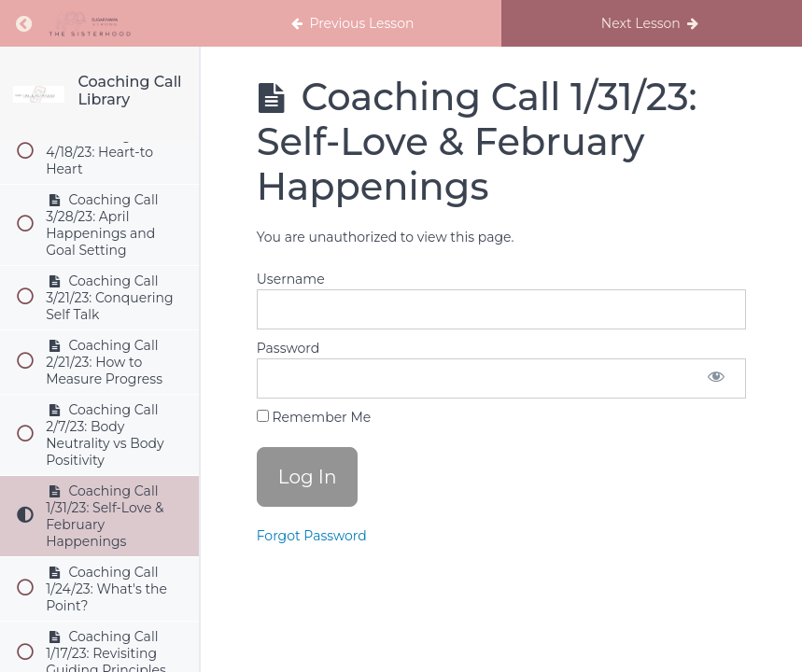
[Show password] (716, 378)
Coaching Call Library (129, 91)
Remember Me (314, 417)
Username (291, 279)
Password (288, 348)
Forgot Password (312, 536)
